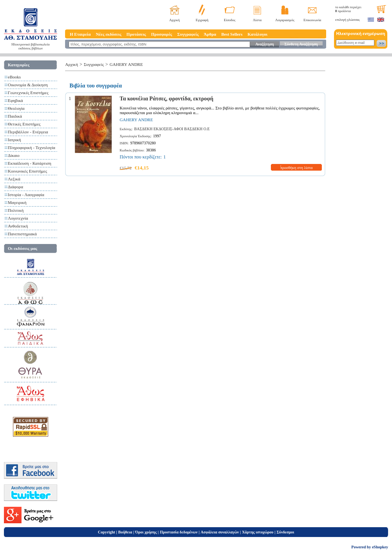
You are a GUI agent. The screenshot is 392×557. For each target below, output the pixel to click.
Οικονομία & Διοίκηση (28, 85)
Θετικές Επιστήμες (24, 124)
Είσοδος (230, 20)
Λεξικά (14, 179)
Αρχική (175, 20)
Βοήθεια (125, 532)
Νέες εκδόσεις (108, 34)
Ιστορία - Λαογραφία (26, 195)
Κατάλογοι (258, 34)
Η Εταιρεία (80, 34)
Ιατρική (15, 140)
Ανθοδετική (18, 226)
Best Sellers (232, 34)
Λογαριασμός (285, 20)
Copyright (107, 532)
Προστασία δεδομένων (179, 532)
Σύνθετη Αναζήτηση (301, 44)
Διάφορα (15, 187)
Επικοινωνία (312, 20)
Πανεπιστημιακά (22, 234)
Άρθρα (210, 34)
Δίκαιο (14, 155)
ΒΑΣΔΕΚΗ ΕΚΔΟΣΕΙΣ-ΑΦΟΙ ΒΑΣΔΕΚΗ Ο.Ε (172, 129)
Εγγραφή (202, 20)
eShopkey (380, 547)
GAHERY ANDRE (126, 64)
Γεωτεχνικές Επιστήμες (28, 93)
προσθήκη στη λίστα (297, 168)
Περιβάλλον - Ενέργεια (28, 132)
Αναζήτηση (264, 44)
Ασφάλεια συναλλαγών (220, 532)
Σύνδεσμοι (285, 532)
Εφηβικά (15, 100)
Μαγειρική (17, 202)
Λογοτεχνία (18, 218)
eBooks (14, 77)
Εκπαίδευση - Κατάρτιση (30, 163)
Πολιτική (16, 210)
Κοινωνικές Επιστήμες (27, 171)
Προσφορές (162, 34)
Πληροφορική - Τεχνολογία (32, 147)
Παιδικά (15, 116)
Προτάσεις (136, 34)
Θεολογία (16, 108)
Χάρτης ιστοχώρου (258, 532)
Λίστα (257, 20)
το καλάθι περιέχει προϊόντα (348, 9)
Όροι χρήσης (146, 532)
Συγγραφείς (188, 34)
